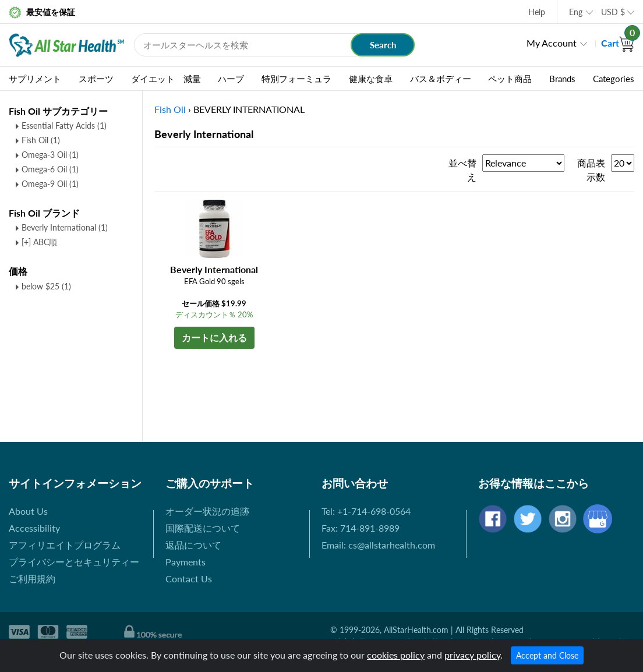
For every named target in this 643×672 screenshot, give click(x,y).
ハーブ (231, 79)
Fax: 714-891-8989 (361, 528)
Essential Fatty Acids (64, 125)
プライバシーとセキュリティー (74, 562)
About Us (28, 511)
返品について (193, 545)
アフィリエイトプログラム (65, 545)
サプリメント (35, 79)
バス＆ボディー (441, 79)
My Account (552, 43)
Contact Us (189, 579)
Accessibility (34, 528)
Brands (562, 79)
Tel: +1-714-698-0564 (366, 511)
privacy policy (472, 655)
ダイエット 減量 (166, 79)
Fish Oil (41, 140)
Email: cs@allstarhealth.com (378, 545)
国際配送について (203, 528)
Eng (576, 12)
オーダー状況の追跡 (207, 511)
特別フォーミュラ (296, 79)
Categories (614, 79)
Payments (186, 562)
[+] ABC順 (39, 242)
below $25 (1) (46, 286)
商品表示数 (591, 170)
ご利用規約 (32, 579)
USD (613, 12)
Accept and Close (547, 655)
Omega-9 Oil (50, 184)
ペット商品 (510, 79)
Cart (618, 43)
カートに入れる (214, 337)
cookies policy (396, 655)
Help (537, 12)
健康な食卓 (371, 79)
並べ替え (462, 170)
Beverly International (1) (65, 227)
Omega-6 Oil (50, 169)
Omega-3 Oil (50, 155)
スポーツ (96, 79)
